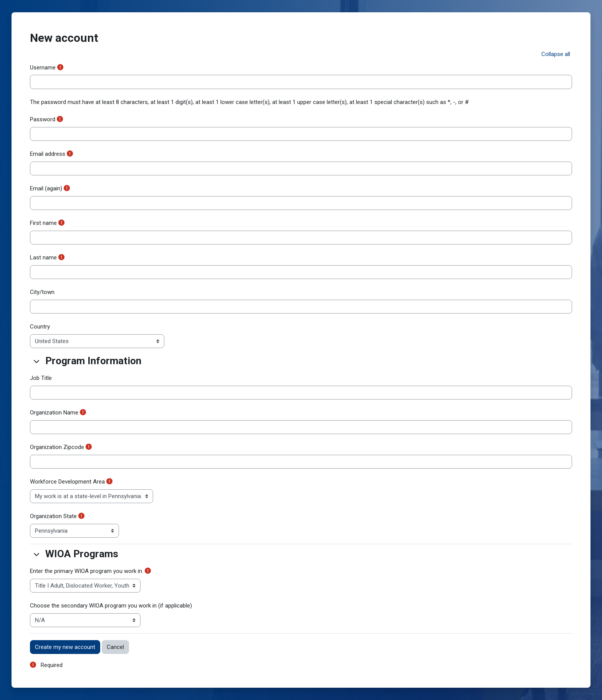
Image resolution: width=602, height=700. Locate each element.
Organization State (53, 516)
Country (40, 327)
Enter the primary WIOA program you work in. (87, 571)
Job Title (41, 378)
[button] (556, 54)
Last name (43, 258)
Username (43, 68)
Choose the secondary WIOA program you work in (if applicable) (111, 606)
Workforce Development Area (67, 482)
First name (43, 223)
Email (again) (46, 188)
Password (43, 119)
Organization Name (54, 413)
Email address (48, 154)
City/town (42, 292)
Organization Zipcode (57, 447)
